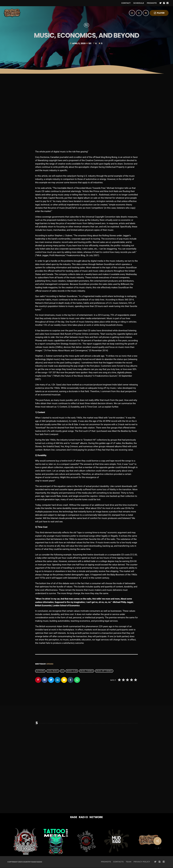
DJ (86, 25)
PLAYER (159, 13)
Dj (62, 671)
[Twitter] (161, 3)
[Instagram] (164, 3)
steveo (50, 664)
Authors (40, 671)
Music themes (87, 671)
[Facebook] (168, 3)
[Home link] (12, 13)
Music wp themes (104, 671)
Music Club (72, 671)
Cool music (53, 671)
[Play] (139, 13)
